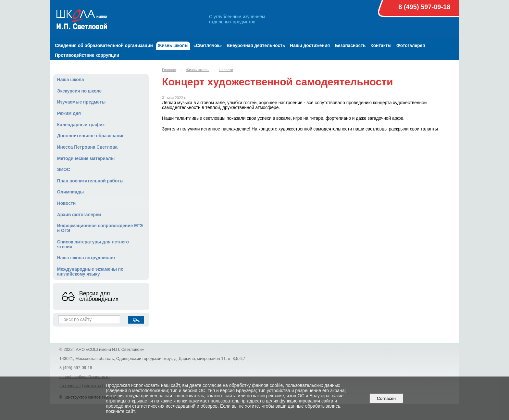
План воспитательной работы (90, 181)
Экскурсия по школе (79, 91)
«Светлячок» (208, 46)
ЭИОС (64, 170)
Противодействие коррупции (87, 55)
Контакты (381, 46)
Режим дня (69, 113)
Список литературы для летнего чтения (93, 244)
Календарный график (81, 125)
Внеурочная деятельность (256, 46)
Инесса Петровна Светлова (87, 147)
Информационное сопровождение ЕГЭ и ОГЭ (100, 228)
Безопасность (350, 46)
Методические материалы (86, 159)
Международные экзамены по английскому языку (90, 272)
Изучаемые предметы (81, 102)
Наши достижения (310, 46)
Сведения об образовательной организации (104, 46)
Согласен (386, 398)
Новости (67, 203)
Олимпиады (71, 192)
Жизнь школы (173, 46)
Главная (169, 70)
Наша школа (71, 80)
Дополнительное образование (91, 136)
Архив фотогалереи (79, 215)
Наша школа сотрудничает (86, 258)
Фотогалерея (411, 46)
